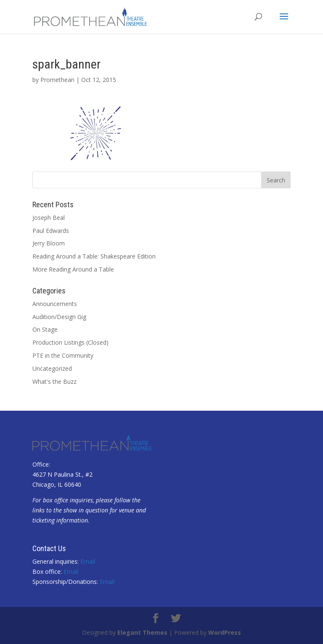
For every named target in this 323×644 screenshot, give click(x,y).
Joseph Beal (49, 218)
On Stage (45, 329)
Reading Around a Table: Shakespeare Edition (94, 256)
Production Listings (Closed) (70, 342)
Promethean (57, 80)
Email (88, 561)
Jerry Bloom (49, 243)
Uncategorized (52, 368)
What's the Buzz (54, 381)
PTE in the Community (63, 355)
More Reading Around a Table (73, 269)
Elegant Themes (142, 632)
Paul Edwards (51, 231)
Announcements (55, 304)
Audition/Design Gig (59, 317)
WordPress (225, 632)
